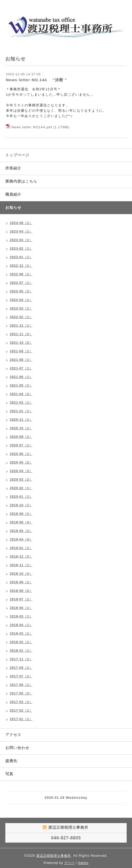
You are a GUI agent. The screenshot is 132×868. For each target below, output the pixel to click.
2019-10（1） (21, 505)
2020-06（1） (21, 454)
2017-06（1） (21, 685)
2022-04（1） (21, 300)
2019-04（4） (21, 539)
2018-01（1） (21, 651)
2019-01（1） (21, 548)
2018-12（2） (21, 557)
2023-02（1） (21, 249)
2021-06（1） (21, 377)
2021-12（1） (21, 326)
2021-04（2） (21, 394)
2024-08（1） (21, 223)
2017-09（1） (21, 668)
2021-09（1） (21, 351)
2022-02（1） (21, 317)
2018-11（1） (21, 565)
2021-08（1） (21, 360)
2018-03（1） (21, 634)
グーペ (69, 863)
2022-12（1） (21, 266)
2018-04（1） (21, 625)
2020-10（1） (21, 428)
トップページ (17, 155)
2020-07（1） (21, 445)
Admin (83, 863)
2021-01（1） (21, 411)
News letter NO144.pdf (32, 127)
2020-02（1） (21, 488)
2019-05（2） (21, 531)
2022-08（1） (21, 274)
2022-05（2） (21, 291)
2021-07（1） (21, 368)
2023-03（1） (21, 240)
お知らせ (13, 207)
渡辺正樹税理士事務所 (54, 856)
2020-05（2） (21, 462)
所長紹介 (13, 168)
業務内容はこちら (21, 181)
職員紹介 (13, 194)
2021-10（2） (21, 343)
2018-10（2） (21, 574)
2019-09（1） (21, 514)
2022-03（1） (21, 308)
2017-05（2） (21, 693)
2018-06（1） (21, 608)
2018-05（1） (21, 616)
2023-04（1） (21, 232)
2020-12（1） (21, 420)
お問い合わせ (17, 748)
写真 (9, 774)
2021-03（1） (21, 403)
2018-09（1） (21, 582)
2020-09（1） (21, 437)
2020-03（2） (21, 480)
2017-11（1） (21, 659)
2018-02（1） (21, 642)
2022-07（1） (21, 283)
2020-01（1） (21, 497)
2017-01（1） (21, 719)
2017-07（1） (21, 676)
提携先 (11, 761)
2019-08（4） (21, 522)
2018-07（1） (21, 599)
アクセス (13, 735)
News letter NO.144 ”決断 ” (36, 80)
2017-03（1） (21, 702)
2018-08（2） (21, 591)
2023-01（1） (21, 257)
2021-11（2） (21, 334)
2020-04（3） (21, 471)
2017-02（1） (21, 711)
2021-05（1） (21, 385)
